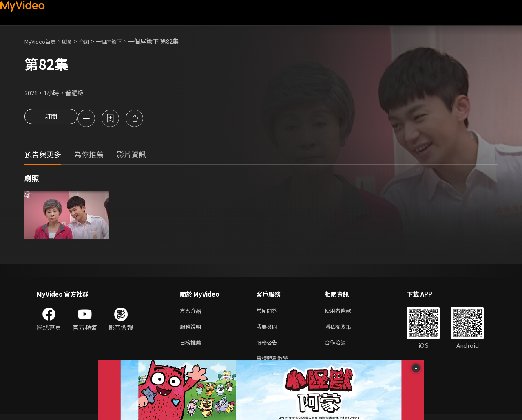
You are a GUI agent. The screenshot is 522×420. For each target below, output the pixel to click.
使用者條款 (345, 312)
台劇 (92, 41)
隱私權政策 (345, 329)
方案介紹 (192, 312)
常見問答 (268, 312)
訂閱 (51, 119)
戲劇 (74, 41)
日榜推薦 (192, 346)
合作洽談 (342, 346)
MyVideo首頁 (43, 41)
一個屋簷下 (120, 41)
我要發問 (268, 329)
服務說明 (192, 329)
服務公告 (268, 346)
